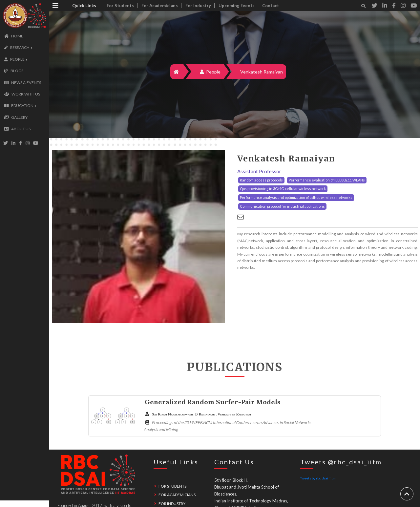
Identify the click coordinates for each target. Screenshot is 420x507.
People (210, 72)
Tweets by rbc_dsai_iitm (318, 478)
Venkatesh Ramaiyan (262, 72)
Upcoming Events (237, 6)
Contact (271, 6)
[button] (17, 48)
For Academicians (160, 6)
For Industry (198, 6)
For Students (120, 6)
